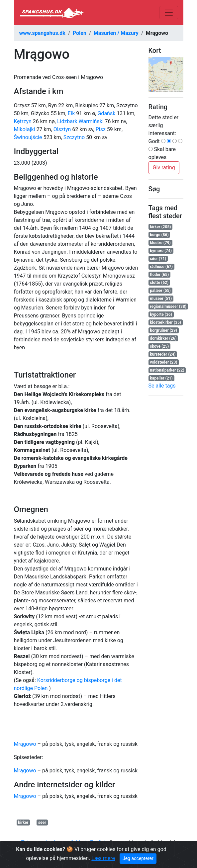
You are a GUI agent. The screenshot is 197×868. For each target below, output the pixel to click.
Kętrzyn (23, 121)
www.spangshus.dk (42, 33)
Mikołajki (25, 129)
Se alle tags (162, 386)
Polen (80, 33)
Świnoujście (28, 137)
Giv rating (164, 168)
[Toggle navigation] (169, 13)
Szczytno (74, 137)
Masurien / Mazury (116, 33)
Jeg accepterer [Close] (138, 858)
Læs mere (103, 858)
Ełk (71, 113)
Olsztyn (62, 129)
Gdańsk (106, 113)
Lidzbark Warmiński (80, 121)
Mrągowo (25, 744)
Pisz (101, 129)
